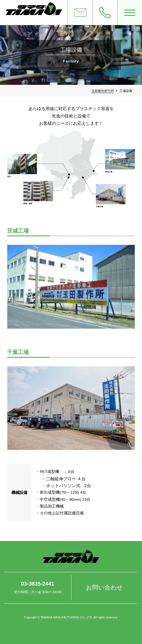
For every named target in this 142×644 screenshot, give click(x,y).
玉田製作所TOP (103, 91)
